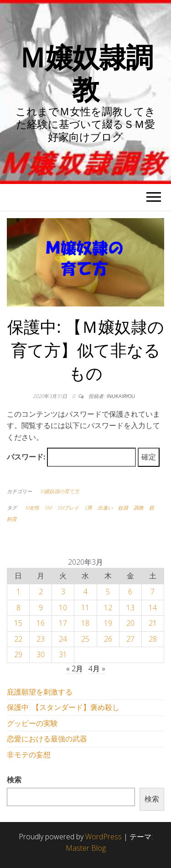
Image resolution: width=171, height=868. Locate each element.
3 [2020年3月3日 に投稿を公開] (63, 592)
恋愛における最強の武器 (47, 739)
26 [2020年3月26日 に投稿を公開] (108, 639)
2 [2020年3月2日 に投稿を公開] (41, 592)
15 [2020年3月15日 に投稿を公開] (18, 623)
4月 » (97, 669)
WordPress (104, 837)
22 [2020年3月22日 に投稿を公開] (18, 639)
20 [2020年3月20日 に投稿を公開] (130, 623)
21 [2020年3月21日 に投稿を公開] (153, 623)
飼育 (12, 519)
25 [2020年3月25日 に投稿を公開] (85, 639)
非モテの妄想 (29, 755)
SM (48, 508)
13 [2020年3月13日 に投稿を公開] (130, 608)
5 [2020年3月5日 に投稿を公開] (108, 592)
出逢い (105, 508)
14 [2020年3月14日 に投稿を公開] (153, 608)
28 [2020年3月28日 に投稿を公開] (153, 639)
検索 (14, 780)
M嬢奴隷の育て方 (60, 491)
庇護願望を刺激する (40, 692)
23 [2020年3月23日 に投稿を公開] (41, 639)
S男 (88, 508)
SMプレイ (68, 508)
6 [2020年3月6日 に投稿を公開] (130, 592)
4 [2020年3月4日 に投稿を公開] (85, 592)
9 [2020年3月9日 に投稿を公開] (41, 608)
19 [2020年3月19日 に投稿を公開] (108, 623)
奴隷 (123, 508)
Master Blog (86, 848)
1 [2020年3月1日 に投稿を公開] (18, 592)
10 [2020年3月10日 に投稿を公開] (63, 608)
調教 (139, 508)
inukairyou (121, 396)
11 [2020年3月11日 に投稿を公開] (85, 608)
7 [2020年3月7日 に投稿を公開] (153, 592)
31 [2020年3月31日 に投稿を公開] (63, 654)
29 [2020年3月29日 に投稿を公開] (18, 654)
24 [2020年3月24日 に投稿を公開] (63, 639)
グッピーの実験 (32, 723)
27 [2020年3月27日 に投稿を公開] (130, 639)
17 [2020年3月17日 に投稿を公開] (63, 623)
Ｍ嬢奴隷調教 (86, 73)
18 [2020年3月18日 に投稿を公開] (85, 623)
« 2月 (75, 669)
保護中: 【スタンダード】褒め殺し (63, 707)
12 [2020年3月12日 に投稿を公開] (108, 608)
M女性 (32, 508)
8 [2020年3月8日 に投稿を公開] (18, 608)
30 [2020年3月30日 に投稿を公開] (41, 654)
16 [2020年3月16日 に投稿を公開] (41, 623)
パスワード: (71, 457)
